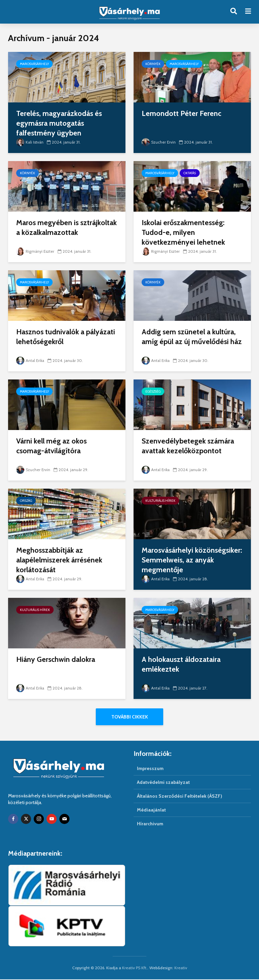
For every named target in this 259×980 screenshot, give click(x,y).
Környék (153, 64)
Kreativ (181, 968)
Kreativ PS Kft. (135, 968)
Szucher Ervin (159, 142)
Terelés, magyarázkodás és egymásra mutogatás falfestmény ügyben (61, 124)
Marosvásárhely (34, 64)
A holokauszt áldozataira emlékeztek (182, 664)
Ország (26, 501)
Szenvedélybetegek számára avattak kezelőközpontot (189, 446)
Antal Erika (31, 360)
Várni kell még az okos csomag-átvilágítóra (52, 446)
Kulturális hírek (160, 501)
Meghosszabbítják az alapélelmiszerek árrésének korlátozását (61, 560)
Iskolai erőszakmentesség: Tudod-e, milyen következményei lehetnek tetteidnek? (184, 238)
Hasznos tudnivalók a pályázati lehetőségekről (57, 337)
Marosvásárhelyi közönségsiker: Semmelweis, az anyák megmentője (188, 560)
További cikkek (130, 717)
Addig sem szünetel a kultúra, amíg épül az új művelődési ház (190, 342)
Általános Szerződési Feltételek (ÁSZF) (180, 797)
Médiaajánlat (151, 810)
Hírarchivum (150, 824)
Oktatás (190, 173)
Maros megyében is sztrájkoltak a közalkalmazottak (48, 233)
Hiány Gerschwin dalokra (57, 659)
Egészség (153, 391)
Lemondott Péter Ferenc (182, 113)
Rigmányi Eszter (36, 251)
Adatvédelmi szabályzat (163, 783)
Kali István (30, 142)
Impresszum (150, 769)
